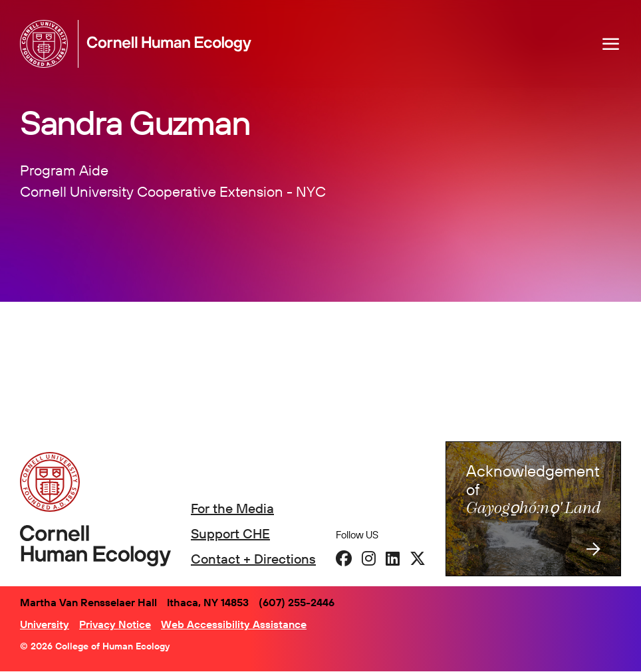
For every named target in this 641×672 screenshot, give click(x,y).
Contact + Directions (253, 559)
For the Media (232, 508)
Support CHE (230, 533)
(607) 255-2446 (297, 602)
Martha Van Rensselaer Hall (88, 602)
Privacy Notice (115, 624)
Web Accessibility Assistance (234, 624)
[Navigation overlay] (611, 44)
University (45, 624)
